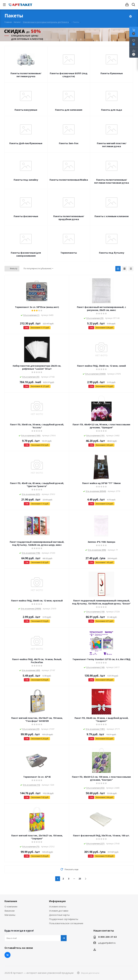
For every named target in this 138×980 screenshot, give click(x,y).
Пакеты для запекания (69, 110)
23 (80, 879)
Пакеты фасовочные (26, 216)
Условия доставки (59, 911)
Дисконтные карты (59, 915)
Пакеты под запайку (26, 180)
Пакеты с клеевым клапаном (112, 216)
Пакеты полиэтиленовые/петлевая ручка (26, 75)
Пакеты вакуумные (26, 110)
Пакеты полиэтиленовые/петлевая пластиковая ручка (112, 181)
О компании (11, 906)
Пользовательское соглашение (66, 923)
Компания (11, 901)
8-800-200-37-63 (107, 937)
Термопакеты (69, 253)
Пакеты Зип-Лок (69, 143)
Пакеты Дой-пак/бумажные (26, 143)
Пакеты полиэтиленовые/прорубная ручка (69, 218)
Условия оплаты (58, 906)
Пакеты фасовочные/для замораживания (26, 254)
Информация (57, 901)
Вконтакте (7, 955)
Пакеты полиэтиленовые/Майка (69, 180)
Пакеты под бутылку (112, 253)
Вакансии (10, 911)
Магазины (10, 915)
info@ (101, 943)
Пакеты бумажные (112, 73)
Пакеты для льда (112, 110)
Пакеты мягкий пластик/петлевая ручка (112, 145)
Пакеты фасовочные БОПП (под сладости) (69, 75)
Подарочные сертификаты (64, 919)
